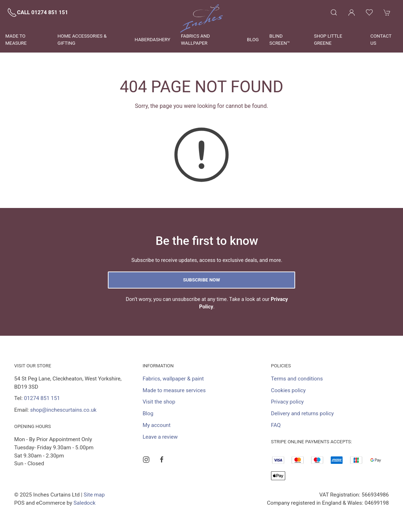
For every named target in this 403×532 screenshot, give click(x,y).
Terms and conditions (297, 379)
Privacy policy (288, 402)
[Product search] (334, 12)
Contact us (381, 40)
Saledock (84, 503)
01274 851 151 (42, 398)
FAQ (276, 425)
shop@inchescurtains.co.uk (63, 410)
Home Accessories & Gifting (82, 40)
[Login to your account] (352, 12)
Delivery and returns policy (302, 413)
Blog (253, 40)
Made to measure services (174, 390)
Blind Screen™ (280, 40)
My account (157, 425)
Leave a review (160, 437)
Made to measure (16, 40)
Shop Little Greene (328, 40)
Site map (94, 495)
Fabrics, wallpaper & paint (173, 379)
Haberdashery (153, 40)
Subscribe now (201, 280)
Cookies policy (288, 390)
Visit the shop (159, 402)
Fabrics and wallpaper (195, 40)
